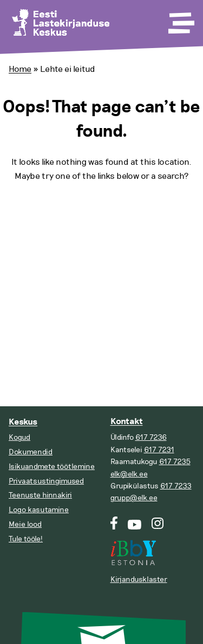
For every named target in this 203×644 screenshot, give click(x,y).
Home (20, 69)
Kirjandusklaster (139, 579)
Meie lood (25, 524)
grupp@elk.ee (134, 498)
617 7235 (175, 462)
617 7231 (159, 450)
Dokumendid (31, 452)
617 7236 (151, 437)
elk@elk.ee (129, 474)
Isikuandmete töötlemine (52, 467)
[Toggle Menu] (180, 19)
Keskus (23, 422)
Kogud (19, 437)
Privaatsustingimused (46, 481)
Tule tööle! (26, 539)
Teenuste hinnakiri (40, 495)
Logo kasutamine (39, 510)
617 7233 (176, 486)
